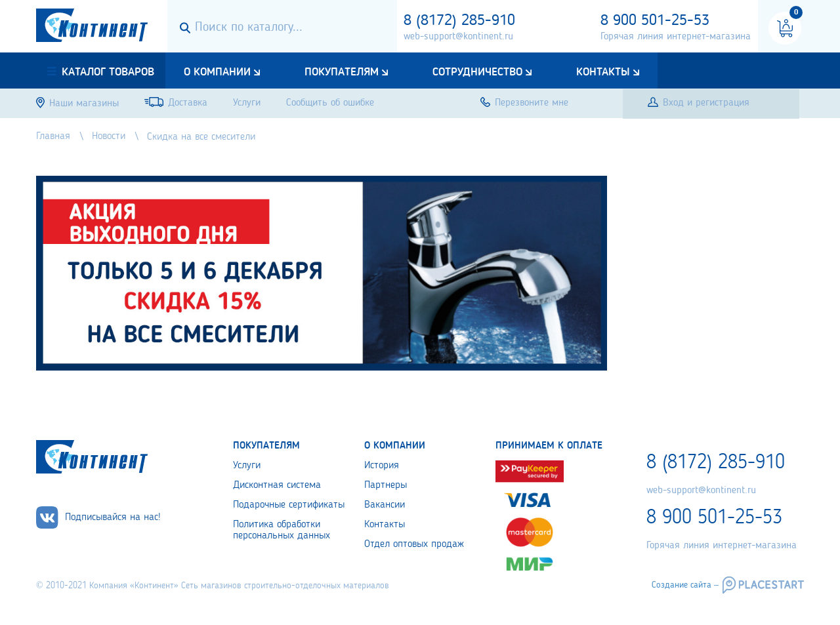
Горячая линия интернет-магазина (676, 37)
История (382, 466)
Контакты (603, 72)
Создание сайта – (685, 585)
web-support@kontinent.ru (458, 37)
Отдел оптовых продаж (414, 544)
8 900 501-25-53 (655, 21)
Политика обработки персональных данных (282, 530)
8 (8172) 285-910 (459, 21)
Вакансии (385, 505)
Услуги (247, 466)
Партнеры (386, 485)
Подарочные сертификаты (289, 505)
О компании (217, 72)
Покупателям (342, 72)
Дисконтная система (277, 485)
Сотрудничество (477, 72)
